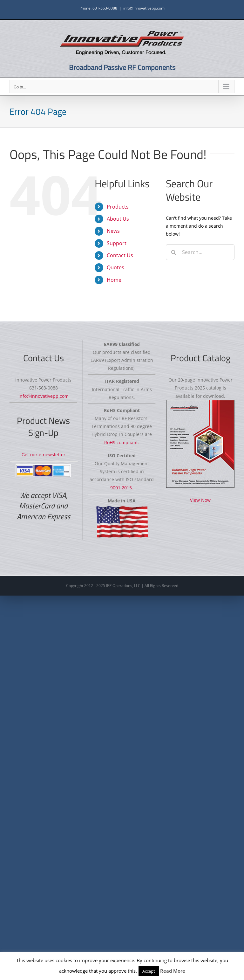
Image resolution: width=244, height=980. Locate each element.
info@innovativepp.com (144, 8)
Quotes (115, 267)
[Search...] (200, 252)
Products (118, 207)
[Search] (174, 252)
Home (114, 280)
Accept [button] (149, 971)
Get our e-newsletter (44, 455)
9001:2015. (122, 488)
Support (117, 243)
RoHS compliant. (122, 442)
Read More (173, 971)
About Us (118, 219)
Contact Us (120, 255)
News (113, 231)
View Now (200, 500)
